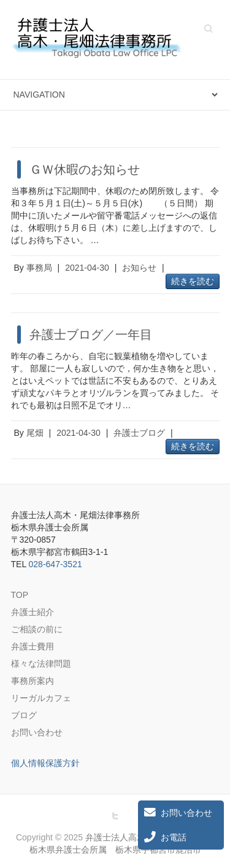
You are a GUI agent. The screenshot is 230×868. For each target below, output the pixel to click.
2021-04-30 (87, 268)
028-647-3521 (56, 564)
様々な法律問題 (41, 664)
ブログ (24, 715)
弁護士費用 (33, 646)
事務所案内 (33, 681)
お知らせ (139, 268)
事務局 (39, 268)
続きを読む (193, 281)
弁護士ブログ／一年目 (91, 335)
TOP (20, 595)
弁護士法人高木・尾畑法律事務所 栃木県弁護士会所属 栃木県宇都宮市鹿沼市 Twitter (115, 816)
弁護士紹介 (33, 612)
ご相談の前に (37, 629)
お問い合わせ (37, 732)
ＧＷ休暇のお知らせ (85, 169)
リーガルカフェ (41, 698)
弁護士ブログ (139, 433)
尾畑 (35, 433)
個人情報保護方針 (45, 763)
